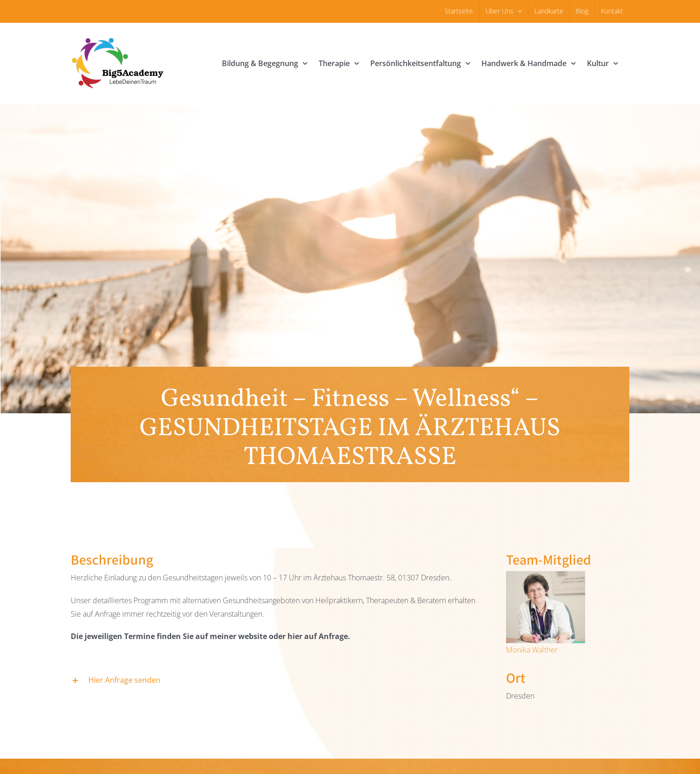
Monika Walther (532, 650)
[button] (277, 681)
